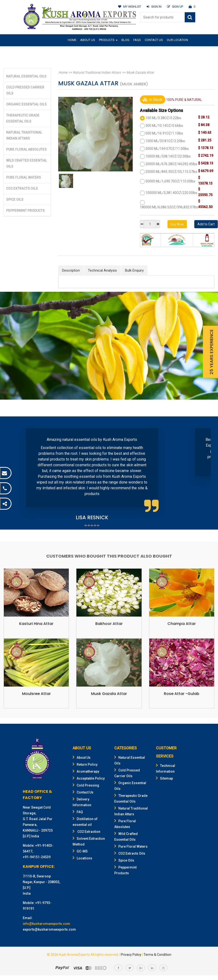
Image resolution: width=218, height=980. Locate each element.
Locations (82, 858)
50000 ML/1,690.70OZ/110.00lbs (170, 181)
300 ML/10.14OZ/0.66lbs (164, 126)
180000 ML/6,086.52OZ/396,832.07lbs (169, 207)
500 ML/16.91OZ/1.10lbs (164, 133)
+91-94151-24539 (37, 857)
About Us (88, 40)
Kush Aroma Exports (74, 955)
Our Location (177, 40)
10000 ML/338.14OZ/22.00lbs (168, 156)
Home (72, 40)
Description (71, 270)
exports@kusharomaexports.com (49, 929)
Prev (13, 474)
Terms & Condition (157, 955)
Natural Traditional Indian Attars (96, 72)
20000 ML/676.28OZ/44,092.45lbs (171, 164)
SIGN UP (175, 7)
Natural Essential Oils (26, 76)
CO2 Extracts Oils (22, 188)
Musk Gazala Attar (138, 72)
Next (205, 474)
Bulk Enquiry (134, 270)
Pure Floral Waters (24, 177)
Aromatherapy (86, 771)
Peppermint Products (26, 210)
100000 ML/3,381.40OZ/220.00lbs (171, 193)
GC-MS (80, 851)
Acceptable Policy (89, 778)
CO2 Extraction (86, 832)
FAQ (78, 812)
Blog (125, 40)
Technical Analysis (102, 270)
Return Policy (85, 764)
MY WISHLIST (129, 7)
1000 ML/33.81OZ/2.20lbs (165, 141)
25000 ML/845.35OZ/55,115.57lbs (171, 172)
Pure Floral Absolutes (26, 149)
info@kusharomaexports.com (46, 924)
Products (108, 40)
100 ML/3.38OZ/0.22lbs (163, 118)
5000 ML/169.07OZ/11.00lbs (167, 149)
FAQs (137, 40)
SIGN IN (153, 7)
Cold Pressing (86, 785)
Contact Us (154, 40)
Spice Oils (15, 199)
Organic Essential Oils (26, 104)
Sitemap (164, 778)
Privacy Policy (131, 955)
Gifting (73, 51)
